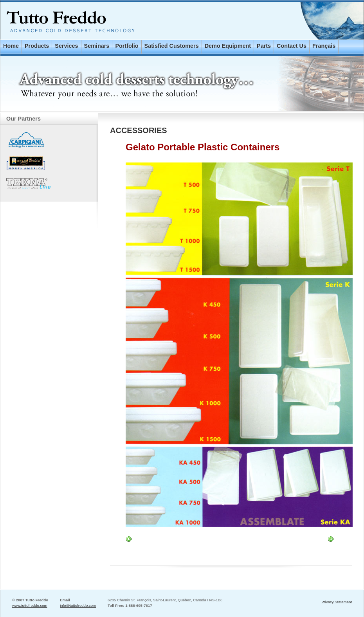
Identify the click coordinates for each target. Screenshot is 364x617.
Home (11, 46)
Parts (264, 46)
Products (37, 46)
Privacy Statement (337, 602)
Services (66, 46)
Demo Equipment (228, 46)
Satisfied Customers (172, 46)
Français (324, 46)
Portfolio (127, 46)
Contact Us (292, 46)
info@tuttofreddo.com (78, 605)
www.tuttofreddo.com (30, 605)
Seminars (97, 46)
